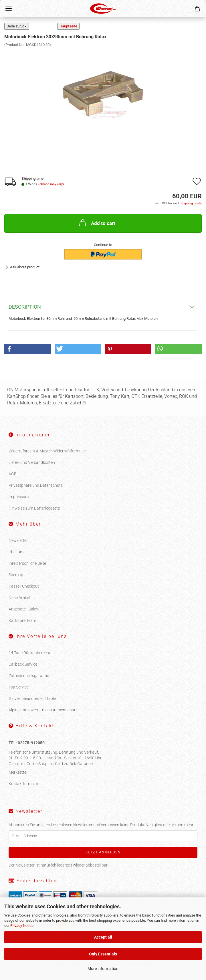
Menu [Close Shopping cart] (9, 9)
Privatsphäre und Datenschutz (36, 485)
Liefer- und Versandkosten (32, 462)
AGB (13, 474)
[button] (28, 349)
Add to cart (97, 223)
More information (103, 969)
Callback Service (23, 664)
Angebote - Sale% (24, 609)
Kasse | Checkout (24, 586)
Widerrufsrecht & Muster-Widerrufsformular (47, 451)
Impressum (19, 497)
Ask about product (25, 267)
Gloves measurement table (32, 698)
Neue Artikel (19, 598)
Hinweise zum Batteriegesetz (34, 508)
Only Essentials (103, 954)
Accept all (103, 937)
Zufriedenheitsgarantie (29, 676)
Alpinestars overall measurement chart (43, 710)
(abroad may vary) (51, 184)
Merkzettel (18, 772)
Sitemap (16, 575)
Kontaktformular (23, 784)
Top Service (19, 687)
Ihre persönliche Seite (27, 563)
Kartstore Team (22, 620)
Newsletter (18, 540)
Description (25, 307)
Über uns (16, 552)
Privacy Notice (22, 926)
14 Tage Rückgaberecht (29, 653)
